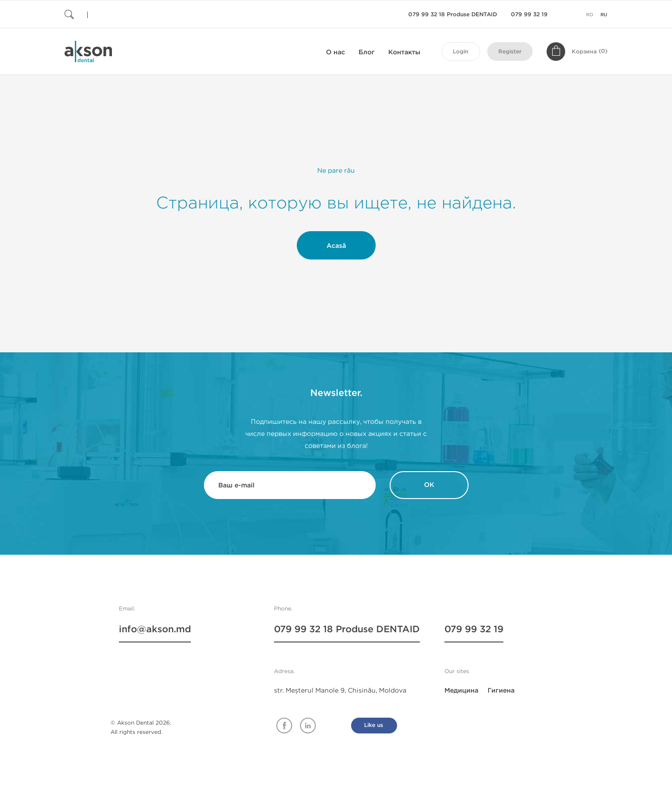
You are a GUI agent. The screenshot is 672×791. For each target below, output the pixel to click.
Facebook (284, 726)
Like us (374, 725)
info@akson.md (155, 629)
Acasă (336, 246)
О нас (336, 52)
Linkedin (308, 726)
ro (590, 15)
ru (604, 15)
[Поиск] (120, 14)
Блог (367, 52)
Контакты (404, 52)
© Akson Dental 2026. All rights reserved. (141, 727)
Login (460, 52)
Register (510, 52)
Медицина (461, 691)
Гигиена (501, 691)
